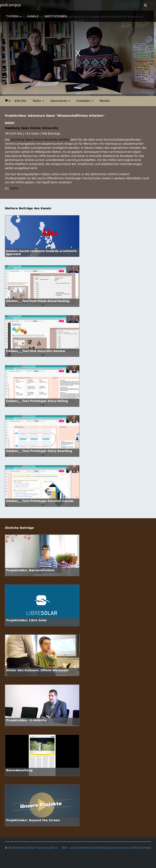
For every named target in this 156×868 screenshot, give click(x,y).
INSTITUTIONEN (56, 16)
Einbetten (85, 101)
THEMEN (14, 16)
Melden (105, 101)
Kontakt (146, 848)
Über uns (68, 848)
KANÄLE (33, 16)
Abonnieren (60, 101)
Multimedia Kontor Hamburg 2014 (33, 848)
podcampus (10, 5)
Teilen (38, 101)
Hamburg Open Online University (32, 128)
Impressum (120, 848)
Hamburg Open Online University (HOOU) (40, 140)
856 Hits (20, 101)
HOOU (14, 188)
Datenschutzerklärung (94, 848)
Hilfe (134, 848)
